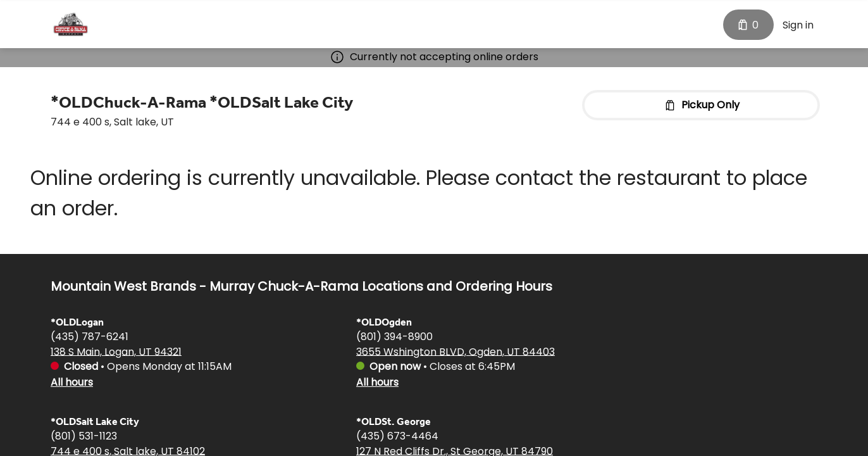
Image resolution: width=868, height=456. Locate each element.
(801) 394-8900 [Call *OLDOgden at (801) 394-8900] (394, 336)
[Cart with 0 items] (748, 23)
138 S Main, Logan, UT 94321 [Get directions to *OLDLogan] (116, 351)
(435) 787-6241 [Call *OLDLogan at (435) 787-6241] (90, 336)
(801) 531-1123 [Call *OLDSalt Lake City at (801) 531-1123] (84, 435)
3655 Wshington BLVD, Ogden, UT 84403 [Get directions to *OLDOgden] (456, 351)
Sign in (798, 24)
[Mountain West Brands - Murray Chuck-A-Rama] (71, 23)
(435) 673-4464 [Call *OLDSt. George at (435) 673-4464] (397, 435)
